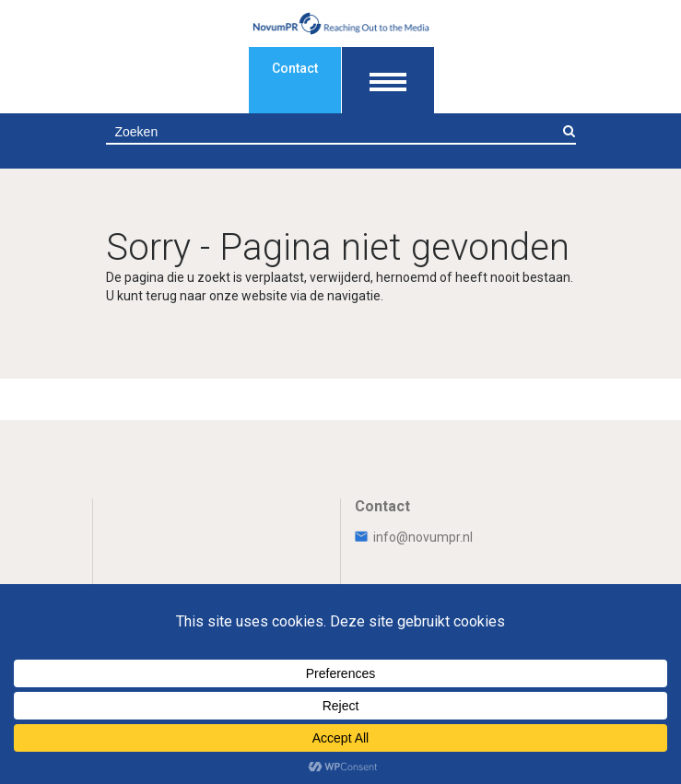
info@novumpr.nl (414, 537)
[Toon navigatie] (388, 80)
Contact (295, 68)
